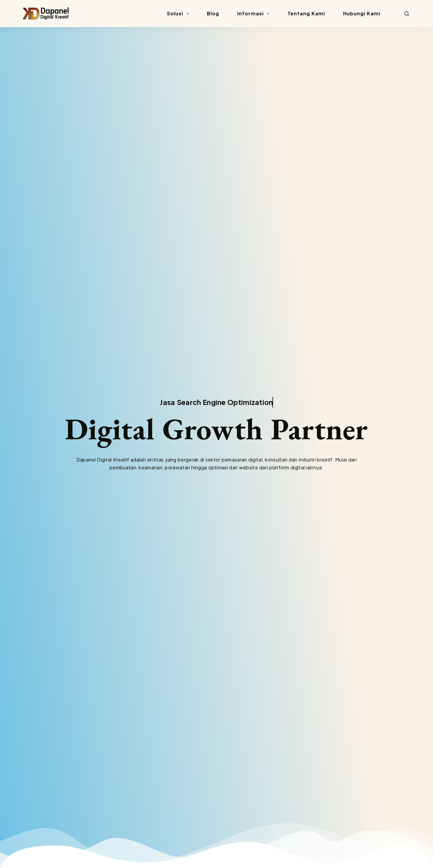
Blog (213, 13)
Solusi (179, 14)
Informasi (255, 14)
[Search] (407, 14)
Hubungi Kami (362, 13)
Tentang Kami (306, 13)
